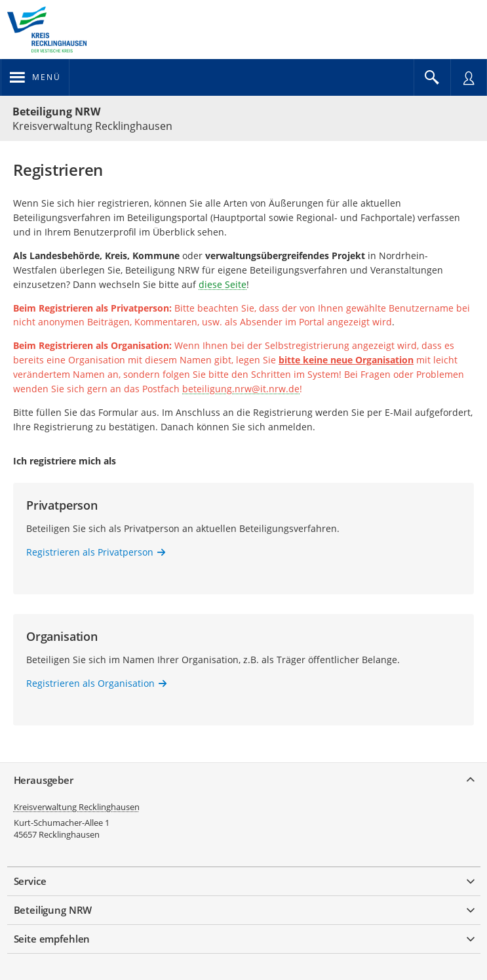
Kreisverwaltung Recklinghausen (77, 807)
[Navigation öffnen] (35, 77)
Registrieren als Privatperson (90, 552)
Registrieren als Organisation (90, 683)
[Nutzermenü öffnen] (469, 77)
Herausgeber (44, 780)
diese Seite (223, 284)
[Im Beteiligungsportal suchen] (432, 77)
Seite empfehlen (52, 939)
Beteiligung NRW (56, 112)
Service (30, 881)
